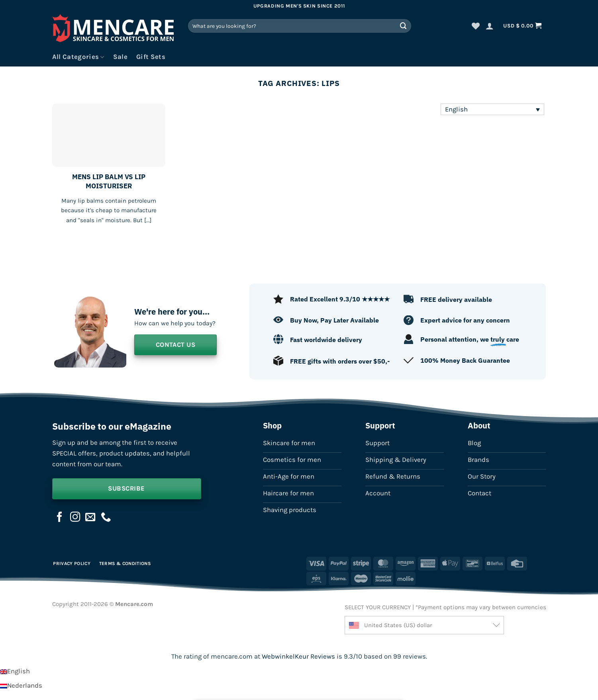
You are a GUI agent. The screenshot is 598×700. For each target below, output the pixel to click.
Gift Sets (151, 57)
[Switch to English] (15, 671)
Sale (120, 57)
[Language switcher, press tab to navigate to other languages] (492, 109)
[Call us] (106, 518)
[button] (490, 26)
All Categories (78, 57)
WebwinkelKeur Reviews (298, 656)
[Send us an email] (90, 518)
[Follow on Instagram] (75, 518)
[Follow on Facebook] (60, 518)
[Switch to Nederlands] (21, 685)
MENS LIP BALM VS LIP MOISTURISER (109, 181)
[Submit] (404, 26)
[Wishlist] (476, 26)
